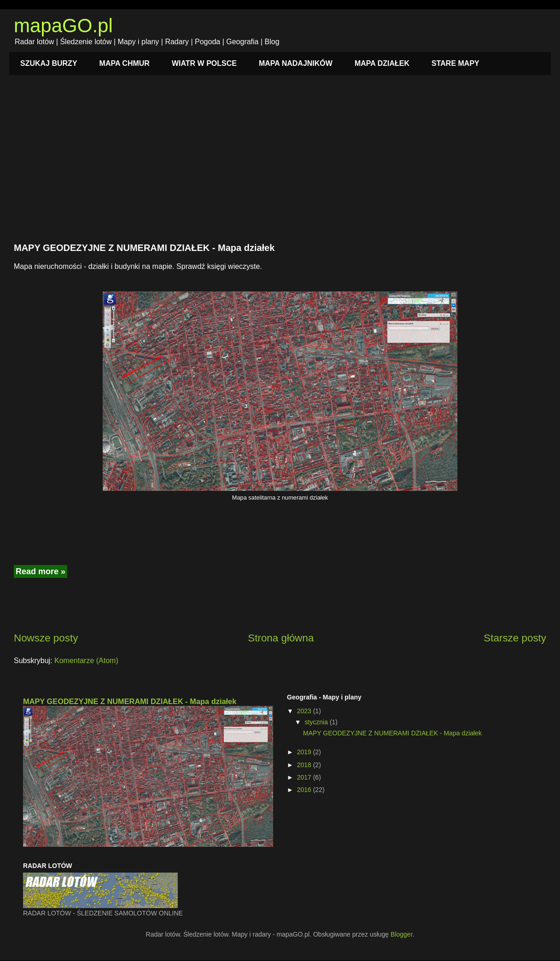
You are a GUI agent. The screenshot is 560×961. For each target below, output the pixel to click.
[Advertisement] (280, 164)
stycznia (317, 722)
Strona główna (281, 638)
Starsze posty (515, 638)
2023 (305, 711)
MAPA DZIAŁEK (382, 63)
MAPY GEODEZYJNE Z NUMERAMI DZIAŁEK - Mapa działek (144, 248)
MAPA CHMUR (125, 63)
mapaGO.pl (63, 26)
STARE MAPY (455, 63)
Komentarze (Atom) (86, 661)
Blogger (401, 934)
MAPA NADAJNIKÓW (296, 63)
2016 (305, 790)
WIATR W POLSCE (204, 63)
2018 (305, 765)
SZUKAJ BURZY (49, 63)
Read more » (41, 571)
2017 (305, 777)
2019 (305, 752)
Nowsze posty (46, 638)
